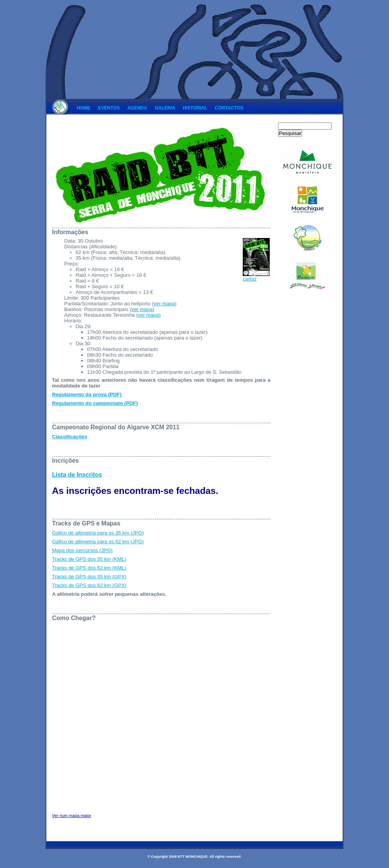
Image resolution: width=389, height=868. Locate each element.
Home (84, 108)
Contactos (229, 108)
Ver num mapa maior (72, 816)
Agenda (137, 108)
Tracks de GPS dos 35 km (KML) (89, 559)
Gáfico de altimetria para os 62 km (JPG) (98, 542)
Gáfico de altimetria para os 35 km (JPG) (98, 533)
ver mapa (164, 304)
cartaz (256, 277)
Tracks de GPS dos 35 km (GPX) (89, 577)
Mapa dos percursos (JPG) (82, 550)
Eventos (109, 108)
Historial (195, 108)
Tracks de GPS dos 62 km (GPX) (89, 585)
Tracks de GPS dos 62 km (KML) (89, 568)
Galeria (165, 108)
